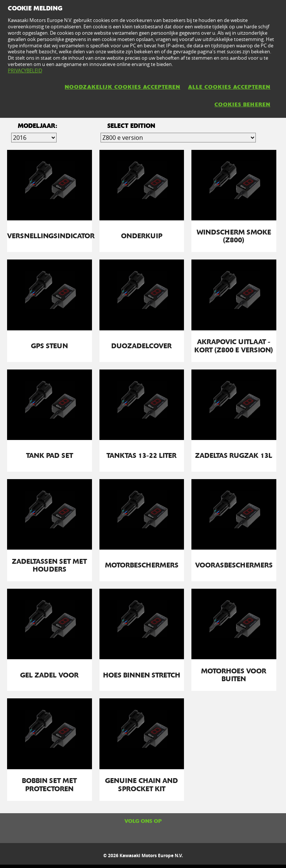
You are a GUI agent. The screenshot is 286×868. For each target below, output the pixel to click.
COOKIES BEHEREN (242, 104)
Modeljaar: (38, 126)
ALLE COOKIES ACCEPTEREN (229, 87)
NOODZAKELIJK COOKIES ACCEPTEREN (123, 87)
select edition (131, 126)
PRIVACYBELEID (25, 70)
